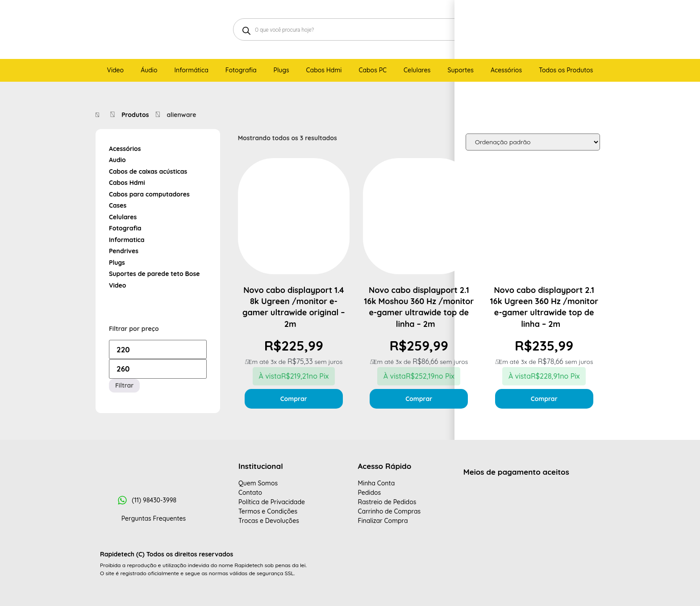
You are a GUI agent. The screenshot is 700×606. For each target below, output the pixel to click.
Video (118, 285)
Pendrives (124, 251)
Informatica (127, 240)
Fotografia (125, 228)
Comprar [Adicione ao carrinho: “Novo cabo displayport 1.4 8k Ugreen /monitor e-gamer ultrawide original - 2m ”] (294, 399)
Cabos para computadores (149, 194)
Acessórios (125, 149)
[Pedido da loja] (533, 142)
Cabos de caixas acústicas (148, 171)
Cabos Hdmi (127, 183)
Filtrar (124, 385)
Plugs (117, 263)
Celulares (123, 217)
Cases (118, 205)
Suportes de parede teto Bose (154, 274)
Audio (117, 160)
